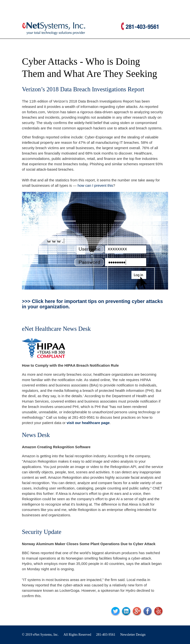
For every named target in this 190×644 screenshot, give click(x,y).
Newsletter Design (133, 635)
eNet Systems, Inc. (46, 635)
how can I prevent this (95, 185)
